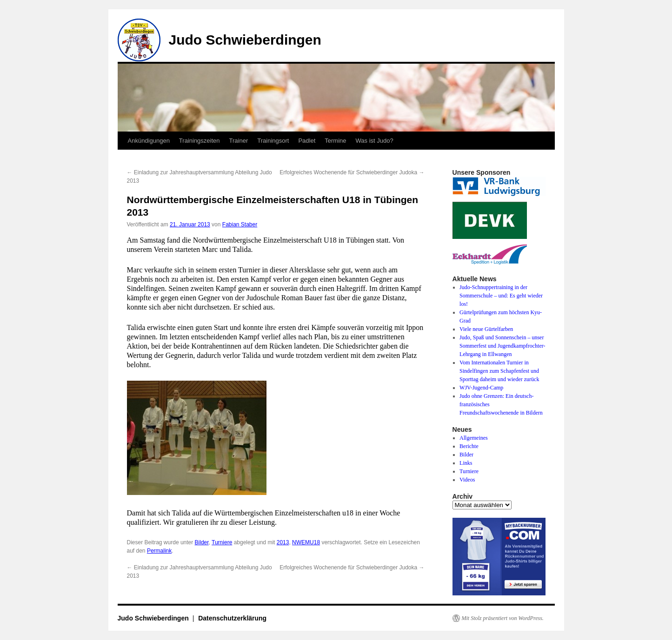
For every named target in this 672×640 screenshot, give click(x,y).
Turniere (222, 542)
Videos (467, 480)
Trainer (239, 141)
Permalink (159, 551)
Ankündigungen (149, 141)
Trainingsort (273, 141)
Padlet (307, 141)
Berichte (469, 446)
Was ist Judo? (375, 141)
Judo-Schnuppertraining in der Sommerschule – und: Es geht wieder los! (501, 296)
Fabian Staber (240, 224)
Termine (335, 141)
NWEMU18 (306, 542)
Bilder (202, 542)
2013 (283, 542)
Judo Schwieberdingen (245, 40)
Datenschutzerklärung (232, 618)
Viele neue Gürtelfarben (486, 329)
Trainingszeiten (200, 141)
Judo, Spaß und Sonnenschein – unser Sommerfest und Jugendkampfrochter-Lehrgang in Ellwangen (502, 346)
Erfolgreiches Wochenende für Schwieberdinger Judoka (352, 172)
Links (466, 463)
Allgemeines (474, 438)
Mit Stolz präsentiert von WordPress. (503, 618)
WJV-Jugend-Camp (481, 388)
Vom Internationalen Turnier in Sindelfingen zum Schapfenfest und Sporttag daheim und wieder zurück (499, 371)
